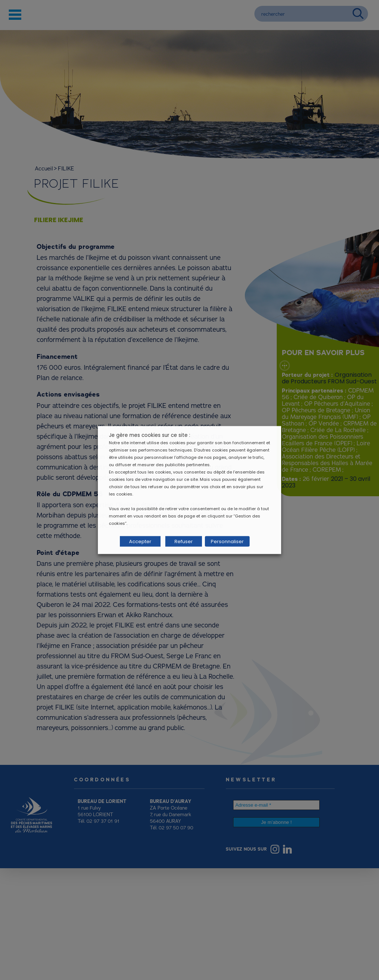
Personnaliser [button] (227, 541)
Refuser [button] (184, 541)
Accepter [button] (140, 541)
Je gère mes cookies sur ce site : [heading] (150, 435)
